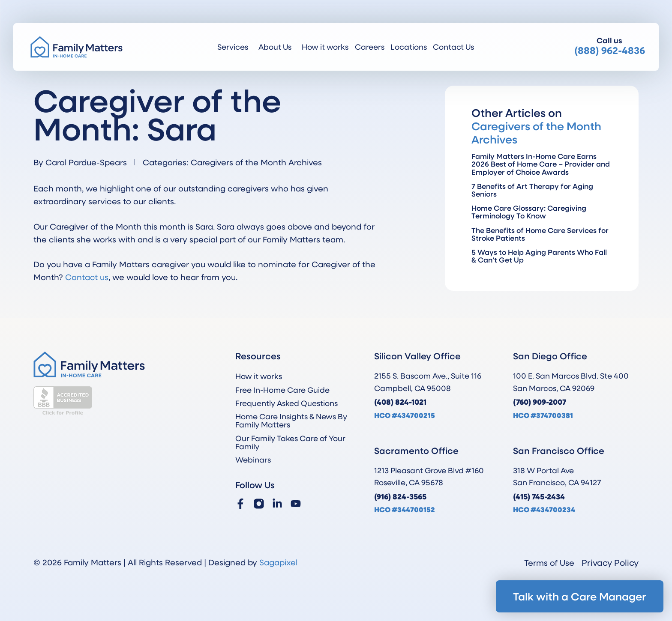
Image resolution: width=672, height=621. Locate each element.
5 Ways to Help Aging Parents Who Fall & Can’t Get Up (539, 256)
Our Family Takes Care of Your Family (290, 442)
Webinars (253, 460)
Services (235, 47)
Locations (409, 47)
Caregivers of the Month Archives (256, 162)
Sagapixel (278, 562)
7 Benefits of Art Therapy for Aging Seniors (532, 190)
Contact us (87, 277)
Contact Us (453, 47)
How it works (325, 47)
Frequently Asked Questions (286, 403)
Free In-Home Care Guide (282, 390)
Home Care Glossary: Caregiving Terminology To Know (529, 212)
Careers (370, 47)
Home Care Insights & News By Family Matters (291, 420)
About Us (277, 47)
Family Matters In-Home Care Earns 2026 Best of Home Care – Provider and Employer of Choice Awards (541, 164)
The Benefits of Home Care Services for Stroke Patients (540, 234)
